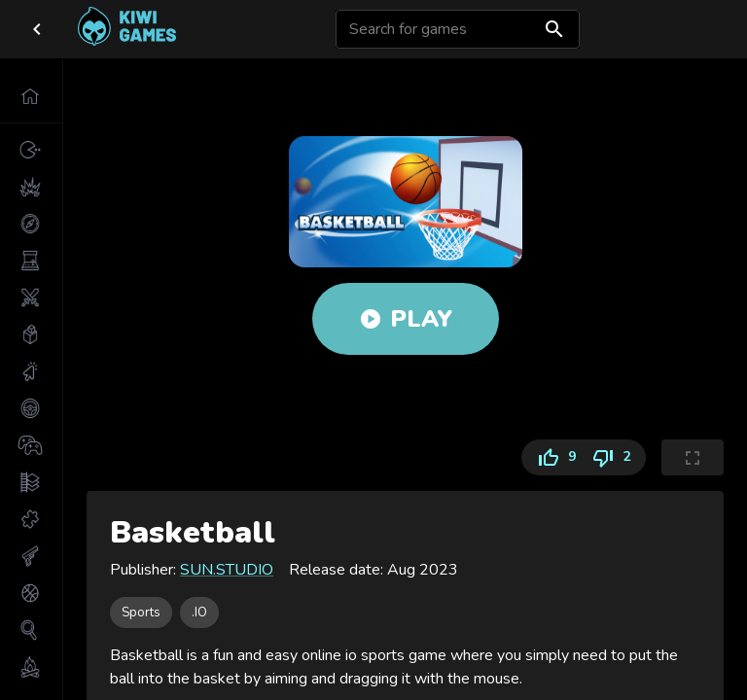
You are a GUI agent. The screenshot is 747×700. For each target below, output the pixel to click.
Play (406, 319)
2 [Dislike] (615, 457)
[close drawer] (37, 29)
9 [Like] (552, 457)
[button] (31, 96)
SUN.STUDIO (227, 570)
